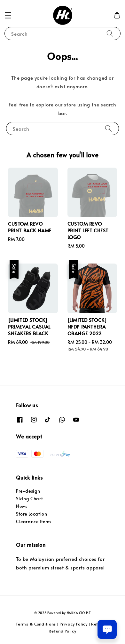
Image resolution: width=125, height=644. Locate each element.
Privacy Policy (74, 624)
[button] (8, 15)
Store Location (31, 514)
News (22, 506)
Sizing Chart (29, 499)
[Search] (110, 33)
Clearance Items (34, 521)
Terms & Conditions (36, 624)
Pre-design (28, 491)
